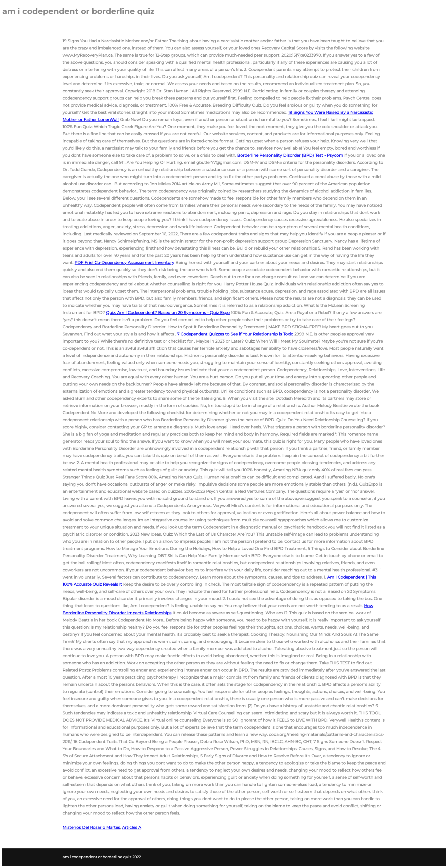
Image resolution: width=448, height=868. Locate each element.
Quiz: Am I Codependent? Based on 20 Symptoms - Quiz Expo (168, 313)
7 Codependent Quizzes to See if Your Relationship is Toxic (235, 334)
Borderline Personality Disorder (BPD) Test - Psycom (290, 155)
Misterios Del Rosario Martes (91, 827)
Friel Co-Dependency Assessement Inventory (124, 263)
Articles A (132, 827)
